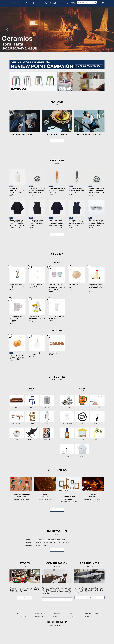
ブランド (35, 17)
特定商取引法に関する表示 (92, 630)
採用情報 (87, 17)
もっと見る (57, 153)
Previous (8, 41)
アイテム (27, 17)
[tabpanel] (57, 41)
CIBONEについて (77, 17)
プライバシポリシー (22, 633)
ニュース (50, 17)
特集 (42, 17)
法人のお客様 (65, 17)
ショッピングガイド (58, 630)
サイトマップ (74, 630)
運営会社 (87, 633)
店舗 (57, 17)
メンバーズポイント (40, 630)
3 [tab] (59, 66)
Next (106, 41)
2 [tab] (57, 66)
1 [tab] (55, 66)
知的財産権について (40, 633)
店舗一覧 (25, 614)
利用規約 (19, 630)
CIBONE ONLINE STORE (57, 12)
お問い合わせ (74, 633)
